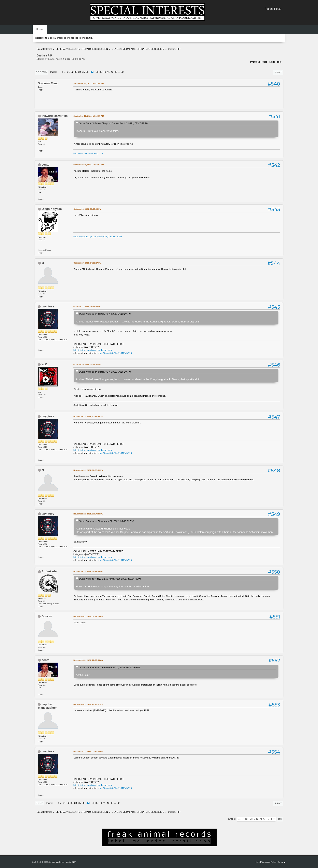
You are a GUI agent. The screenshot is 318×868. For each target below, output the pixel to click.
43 (116, 72)
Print (278, 73)
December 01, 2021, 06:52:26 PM (88, 616)
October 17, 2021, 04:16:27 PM (87, 263)
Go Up (39, 803)
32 (72, 72)
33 (76, 72)
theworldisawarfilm (55, 116)
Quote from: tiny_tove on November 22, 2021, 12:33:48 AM (110, 579)
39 (101, 72)
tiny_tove (48, 306)
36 (87, 72)
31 (68, 72)
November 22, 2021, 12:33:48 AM (88, 416)
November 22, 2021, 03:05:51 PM (88, 470)
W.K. (45, 364)
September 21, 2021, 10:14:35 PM (89, 116)
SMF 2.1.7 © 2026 (40, 862)
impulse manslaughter (47, 706)
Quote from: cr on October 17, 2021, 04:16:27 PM (105, 314)
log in (78, 38)
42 (112, 72)
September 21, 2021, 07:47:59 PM (89, 83)
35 (83, 72)
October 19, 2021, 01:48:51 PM (87, 364)
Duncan (47, 616)
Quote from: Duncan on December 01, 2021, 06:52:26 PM (109, 667)
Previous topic (259, 62)
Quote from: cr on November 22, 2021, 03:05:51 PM (106, 521)
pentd (46, 165)
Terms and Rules (269, 862)
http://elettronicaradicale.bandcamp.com (93, 350)
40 (105, 72)
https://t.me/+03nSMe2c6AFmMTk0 (115, 353)
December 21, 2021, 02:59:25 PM (88, 751)
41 (108, 72)
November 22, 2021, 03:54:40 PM (88, 514)
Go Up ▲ (282, 862)
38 (97, 72)
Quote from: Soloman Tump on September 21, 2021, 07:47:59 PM (114, 123)
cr (43, 263)
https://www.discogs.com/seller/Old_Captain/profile (98, 237)
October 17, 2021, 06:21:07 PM (87, 307)
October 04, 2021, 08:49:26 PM (87, 209)
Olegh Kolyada (52, 209)
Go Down (41, 72)
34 (80, 72)
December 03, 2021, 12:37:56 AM (88, 660)
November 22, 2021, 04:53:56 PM (88, 571)
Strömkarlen (50, 571)
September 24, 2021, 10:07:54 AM (89, 165)
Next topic (275, 62)
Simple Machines (57, 862)
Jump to (232, 819)
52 (122, 72)
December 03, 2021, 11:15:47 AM (88, 704)
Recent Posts (273, 9)
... (66, 72)
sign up (88, 38)
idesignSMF (71, 862)
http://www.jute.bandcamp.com (88, 153)
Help (258, 862)
